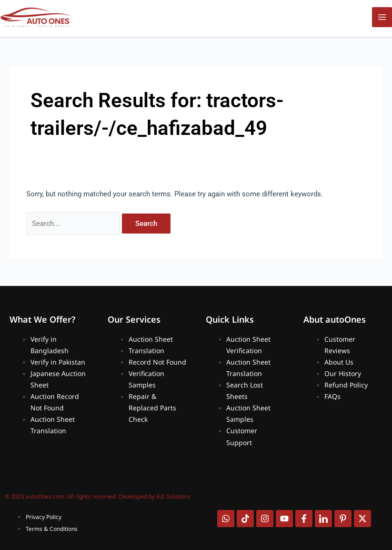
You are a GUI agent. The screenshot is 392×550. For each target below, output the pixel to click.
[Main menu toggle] (382, 17)
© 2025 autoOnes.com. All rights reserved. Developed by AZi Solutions (98, 496)
